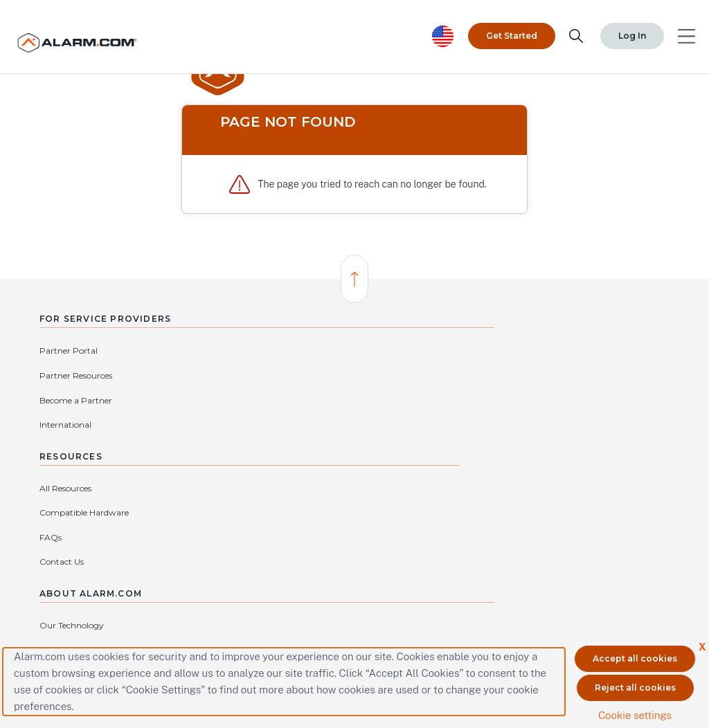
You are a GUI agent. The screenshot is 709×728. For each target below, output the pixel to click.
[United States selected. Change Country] (443, 25)
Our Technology (487, 349)
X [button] (701, 642)
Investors (587, 399)
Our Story (475, 374)
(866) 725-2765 (368, 550)
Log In (601, 24)
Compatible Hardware (333, 374)
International (180, 374)
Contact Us (311, 423)
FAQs (300, 399)
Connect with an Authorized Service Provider (253, 571)
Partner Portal (69, 349)
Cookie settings (635, 709)
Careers (584, 349)
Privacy (470, 399)
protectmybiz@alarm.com (272, 550)
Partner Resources (190, 349)
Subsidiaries (478, 423)
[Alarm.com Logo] (93, 31)
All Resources (315, 349)
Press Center (594, 374)
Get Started (512, 24)
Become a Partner (76, 374)
